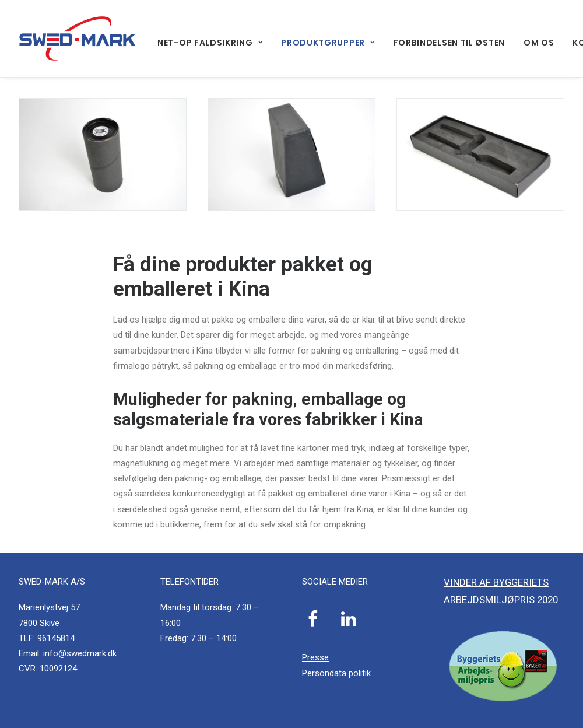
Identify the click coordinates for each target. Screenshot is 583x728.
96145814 (56, 638)
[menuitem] (214, 43)
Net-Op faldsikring (210, 43)
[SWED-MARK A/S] (78, 38)
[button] (313, 624)
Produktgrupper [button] (328, 43)
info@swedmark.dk (80, 653)
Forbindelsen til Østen (449, 43)
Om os (539, 43)
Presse (315, 657)
